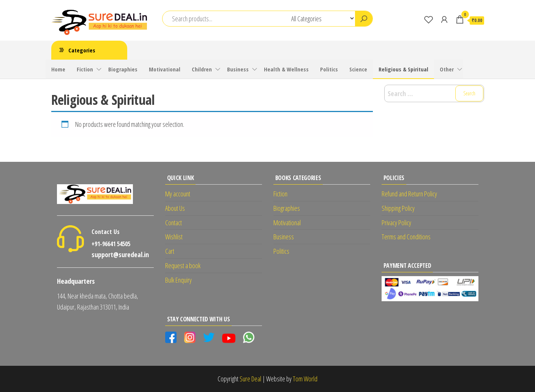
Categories (82, 50)
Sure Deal (250, 379)
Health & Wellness (286, 69)
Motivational (165, 69)
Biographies (123, 69)
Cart (170, 251)
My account (178, 194)
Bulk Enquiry (178, 280)
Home (58, 69)
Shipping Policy (398, 208)
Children (202, 69)
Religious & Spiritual (403, 69)
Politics (329, 69)
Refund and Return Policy (409, 194)
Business (238, 69)
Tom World (305, 379)
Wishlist (174, 237)
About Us (175, 208)
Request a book (183, 266)
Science (358, 69)
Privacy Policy (396, 223)
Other (447, 69)
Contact (174, 223)
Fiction (85, 69)
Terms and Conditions (406, 237)
